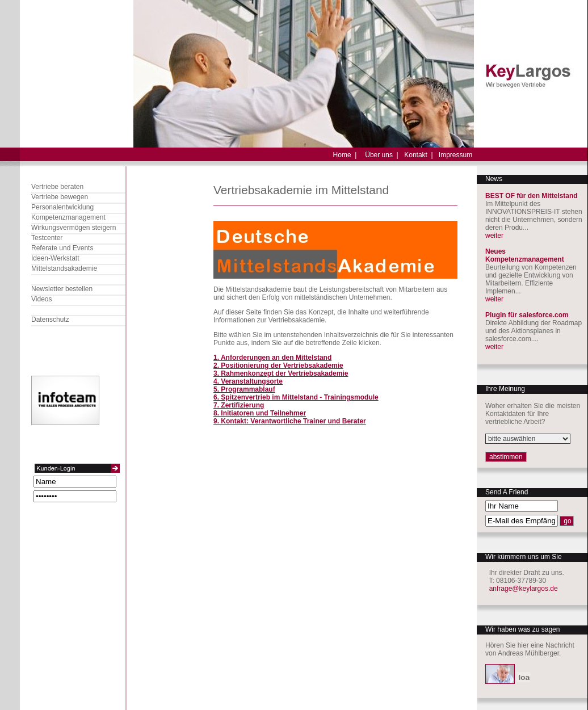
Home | (345, 155)
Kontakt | (418, 155)
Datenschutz (50, 320)
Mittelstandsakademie (64, 268)
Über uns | (381, 155)
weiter (494, 236)
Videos (41, 299)
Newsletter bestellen (62, 289)
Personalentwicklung (62, 207)
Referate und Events (62, 248)
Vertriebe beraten (57, 187)
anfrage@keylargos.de (524, 589)
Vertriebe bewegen (60, 197)
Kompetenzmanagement (68, 217)
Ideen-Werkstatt (55, 258)
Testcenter (47, 238)
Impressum (455, 155)
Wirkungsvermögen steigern (73, 228)
